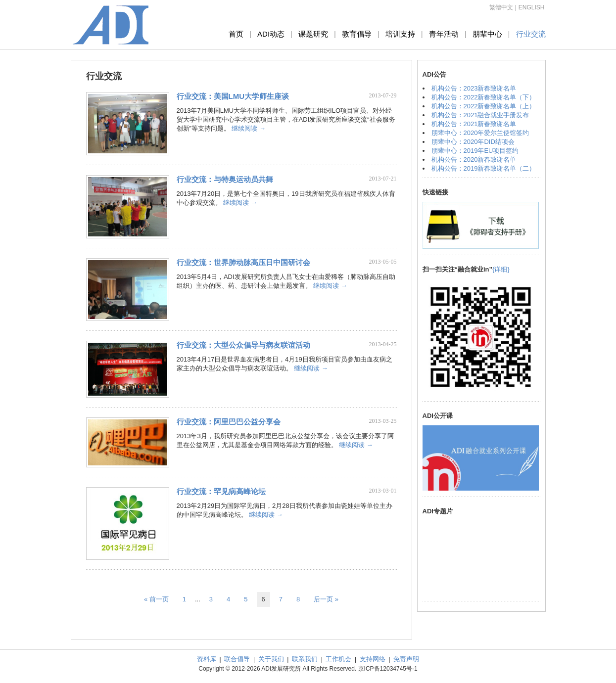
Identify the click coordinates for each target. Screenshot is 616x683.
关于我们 (271, 659)
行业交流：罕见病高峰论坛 (221, 491)
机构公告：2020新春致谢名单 (474, 159)
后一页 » (326, 599)
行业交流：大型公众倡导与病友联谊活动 (243, 345)
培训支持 (400, 34)
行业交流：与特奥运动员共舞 (225, 179)
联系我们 (305, 659)
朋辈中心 (487, 34)
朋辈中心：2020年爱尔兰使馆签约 (480, 133)
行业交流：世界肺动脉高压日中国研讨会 (243, 262)
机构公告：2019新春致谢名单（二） (484, 168)
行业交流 (531, 34)
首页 (236, 34)
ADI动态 (271, 34)
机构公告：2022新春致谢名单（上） (484, 106)
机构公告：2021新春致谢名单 (474, 124)
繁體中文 (501, 7)
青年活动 (444, 34)
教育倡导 (357, 34)
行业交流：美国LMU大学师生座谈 (233, 96)
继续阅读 (249, 128)
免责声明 (406, 659)
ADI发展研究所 (111, 25)
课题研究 (313, 34)
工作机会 (338, 659)
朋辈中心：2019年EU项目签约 (475, 151)
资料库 (207, 659)
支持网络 (373, 659)
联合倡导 (237, 659)
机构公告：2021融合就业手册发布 (480, 115)
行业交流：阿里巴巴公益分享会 (229, 422)
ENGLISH (532, 7)
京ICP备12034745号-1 (388, 669)
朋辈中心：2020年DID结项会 (473, 142)
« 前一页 (156, 599)
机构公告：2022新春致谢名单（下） (484, 97)
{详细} (501, 269)
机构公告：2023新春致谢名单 (474, 88)
